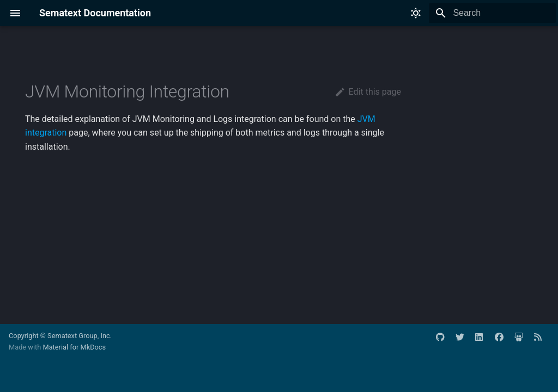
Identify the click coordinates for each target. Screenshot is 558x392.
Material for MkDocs (74, 347)
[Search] (492, 13)
